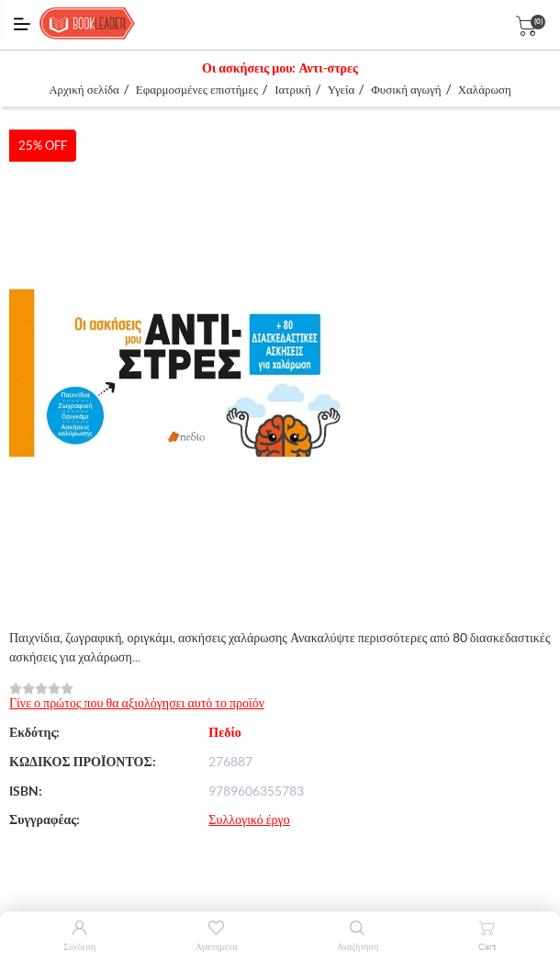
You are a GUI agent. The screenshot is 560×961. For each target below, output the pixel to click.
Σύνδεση (79, 947)
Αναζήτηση (358, 947)
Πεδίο (224, 732)
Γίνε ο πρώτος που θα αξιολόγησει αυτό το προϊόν (137, 703)
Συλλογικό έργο (249, 820)
